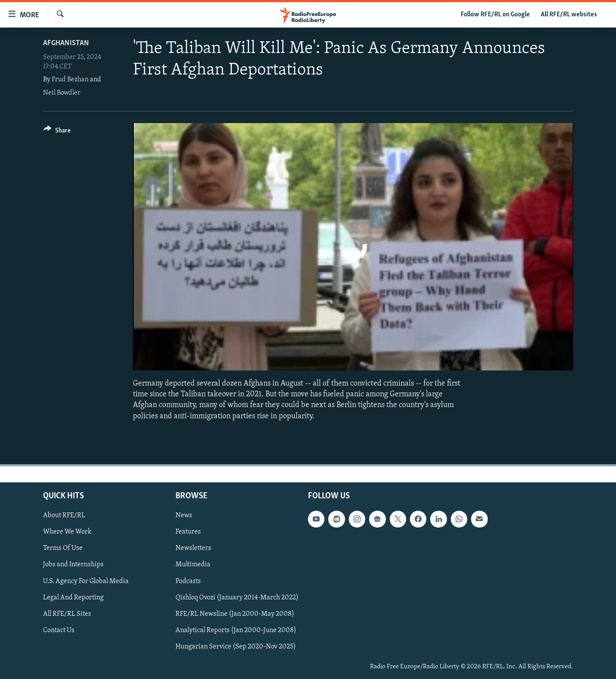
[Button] (57, 132)
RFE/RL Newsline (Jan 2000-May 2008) (235, 614)
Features (188, 532)
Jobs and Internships (73, 565)
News (184, 515)
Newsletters (193, 548)
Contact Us (59, 630)
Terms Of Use (63, 548)
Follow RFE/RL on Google (495, 15)
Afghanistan (66, 43)
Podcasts (188, 581)
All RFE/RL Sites (67, 614)
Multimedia (193, 565)
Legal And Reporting (73, 597)
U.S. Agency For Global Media (86, 581)
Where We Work (67, 532)
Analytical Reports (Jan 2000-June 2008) (236, 630)
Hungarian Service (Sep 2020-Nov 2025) (236, 647)
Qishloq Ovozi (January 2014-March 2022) (237, 597)
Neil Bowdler (62, 93)
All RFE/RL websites (569, 15)
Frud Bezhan (70, 80)
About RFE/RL (64, 515)
